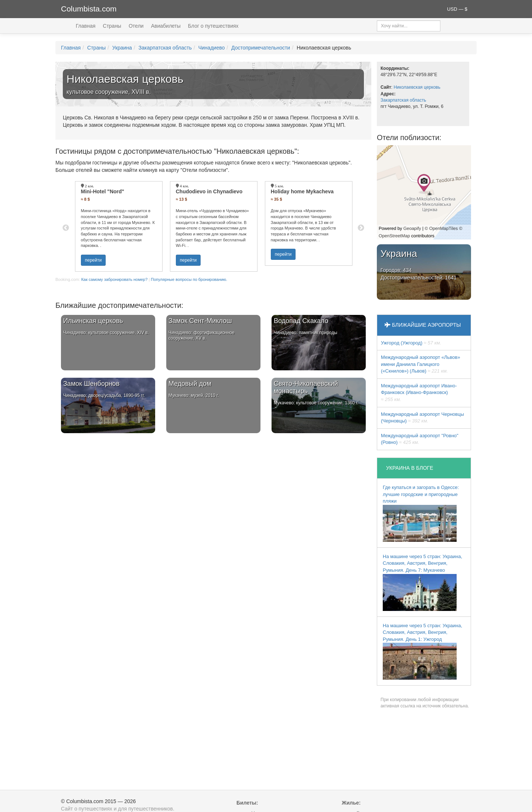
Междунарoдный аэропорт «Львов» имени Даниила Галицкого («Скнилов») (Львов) (420, 364)
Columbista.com (89, 9)
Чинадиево (212, 48)
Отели (136, 26)
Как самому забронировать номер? (115, 279)
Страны (112, 26)
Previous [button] (66, 228)
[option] (119, 226)
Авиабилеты (166, 26)
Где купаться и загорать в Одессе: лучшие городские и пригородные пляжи (421, 513)
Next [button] (361, 228)
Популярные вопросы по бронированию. (189, 279)
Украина (122, 48)
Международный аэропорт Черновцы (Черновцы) (422, 418)
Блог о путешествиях (213, 26)
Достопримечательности (261, 48)
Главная (86, 26)
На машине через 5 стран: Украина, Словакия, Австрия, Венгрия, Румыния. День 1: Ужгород (422, 651)
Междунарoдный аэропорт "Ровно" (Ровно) (420, 439)
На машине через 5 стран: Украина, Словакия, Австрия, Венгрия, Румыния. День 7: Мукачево (422, 582)
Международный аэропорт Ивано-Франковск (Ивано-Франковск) (419, 393)
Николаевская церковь (417, 87)
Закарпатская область (165, 48)
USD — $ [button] (457, 9)
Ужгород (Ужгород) (411, 343)
